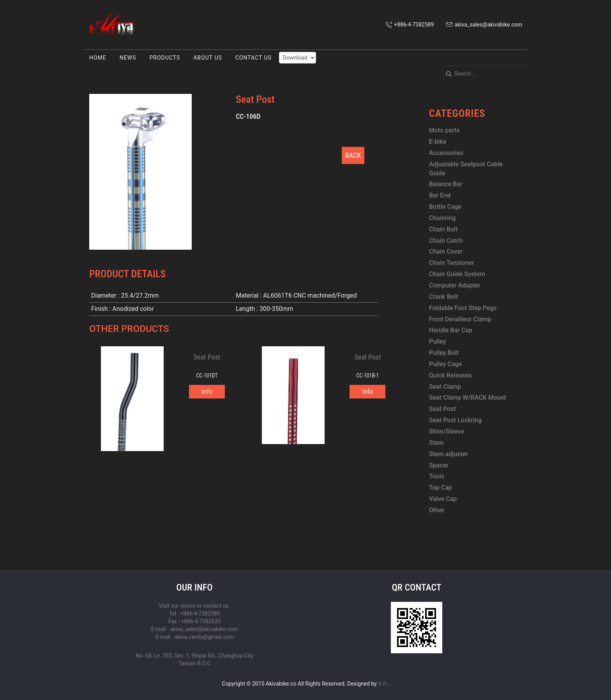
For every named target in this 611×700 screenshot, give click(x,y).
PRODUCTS (165, 58)
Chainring (442, 218)
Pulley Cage (445, 364)
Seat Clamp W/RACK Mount (468, 398)
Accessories (446, 153)
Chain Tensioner (452, 263)
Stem (436, 443)
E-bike (438, 142)
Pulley (438, 341)
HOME (98, 58)
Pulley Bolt (444, 353)
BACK (353, 155)
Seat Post (442, 409)
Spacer (439, 465)
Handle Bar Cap (451, 330)
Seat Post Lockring (455, 420)
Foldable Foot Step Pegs (463, 308)
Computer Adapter (455, 285)
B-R (382, 684)
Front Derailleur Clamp (460, 319)
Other (437, 510)
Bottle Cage (445, 207)
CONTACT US (253, 58)
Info (207, 392)
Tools (437, 476)
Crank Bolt (443, 297)
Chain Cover (446, 251)
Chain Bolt (443, 229)
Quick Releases (450, 375)
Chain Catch (446, 241)
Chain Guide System (457, 274)
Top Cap (441, 488)
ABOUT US (208, 58)
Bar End (440, 195)
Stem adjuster (449, 454)
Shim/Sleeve (447, 431)
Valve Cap (443, 499)
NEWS (128, 58)
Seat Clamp (445, 387)
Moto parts (444, 130)
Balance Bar (446, 184)
